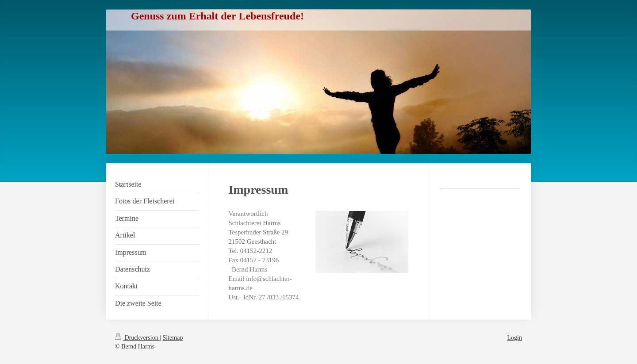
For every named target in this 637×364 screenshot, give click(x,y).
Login (515, 338)
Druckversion (137, 338)
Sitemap (173, 338)
